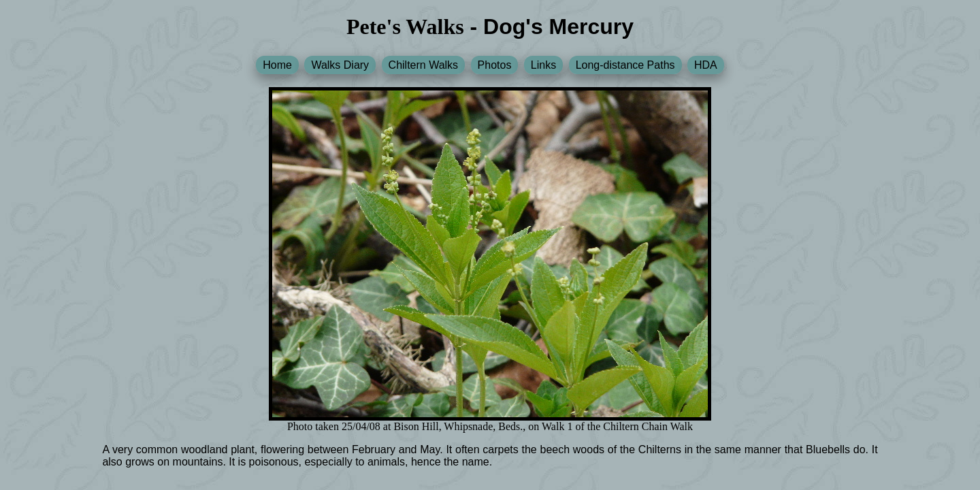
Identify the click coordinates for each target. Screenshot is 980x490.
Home (277, 65)
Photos (495, 65)
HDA (706, 65)
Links (543, 65)
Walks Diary (340, 65)
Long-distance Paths (625, 65)
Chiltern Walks (424, 65)
